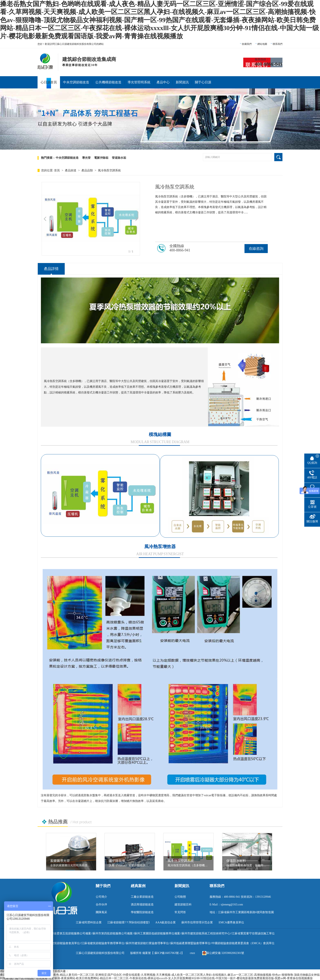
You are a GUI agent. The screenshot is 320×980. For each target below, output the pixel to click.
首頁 (57, 170)
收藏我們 (247, 44)
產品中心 (163, 82)
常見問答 (180, 912)
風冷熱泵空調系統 (109, 170)
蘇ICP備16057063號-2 (168, 953)
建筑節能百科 (183, 905)
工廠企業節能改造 (142, 897)
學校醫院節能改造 (142, 912)
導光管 (86, 158)
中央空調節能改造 (76, 82)
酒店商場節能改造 (142, 905)
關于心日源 (203, 82)
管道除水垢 (119, 158)
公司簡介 (101, 897)
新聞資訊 (182, 82)
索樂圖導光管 (60, 861)
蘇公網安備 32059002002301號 (223, 953)
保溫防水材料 (236, 861)
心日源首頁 (49, 82)
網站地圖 (262, 44)
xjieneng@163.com (232, 905)
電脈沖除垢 (101, 158)
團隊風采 (101, 912)
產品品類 (88, 170)
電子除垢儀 (117, 861)
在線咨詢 (256, 249)
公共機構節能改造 (108, 82)
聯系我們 (278, 44)
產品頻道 (71, 170)
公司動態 (180, 897)
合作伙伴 (101, 905)
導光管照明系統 (139, 82)
